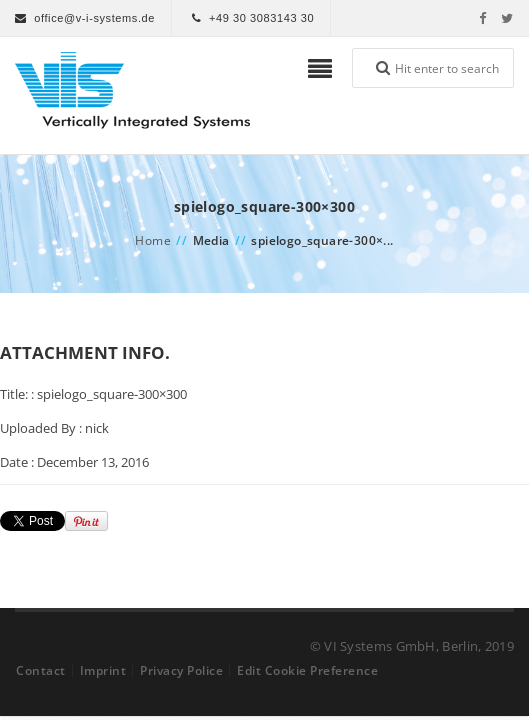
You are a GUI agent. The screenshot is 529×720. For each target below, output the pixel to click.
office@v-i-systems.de (94, 18)
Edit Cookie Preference (307, 670)
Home (153, 240)
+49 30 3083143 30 (261, 18)
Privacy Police (181, 670)
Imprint (103, 670)
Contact (41, 670)
